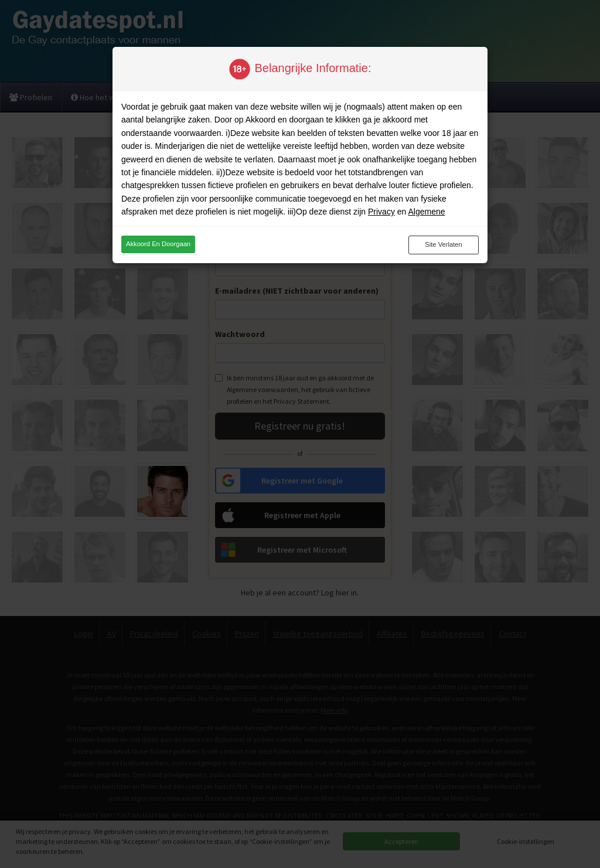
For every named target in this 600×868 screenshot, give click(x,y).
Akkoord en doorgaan (158, 244)
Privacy (381, 212)
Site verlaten (443, 244)
